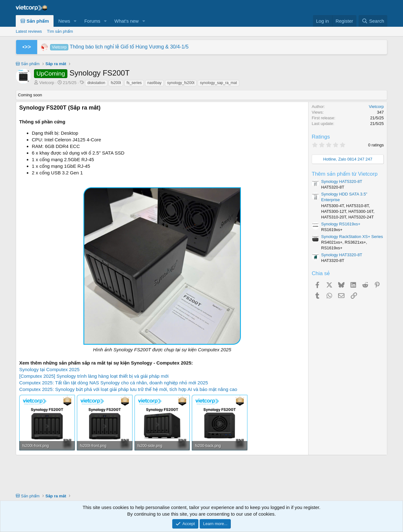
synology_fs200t (181, 83)
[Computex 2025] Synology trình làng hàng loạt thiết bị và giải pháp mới (94, 376)
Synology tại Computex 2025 (49, 369)
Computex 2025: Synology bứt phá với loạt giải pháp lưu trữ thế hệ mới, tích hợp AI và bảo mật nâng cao (128, 389)
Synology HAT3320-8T (342, 255)
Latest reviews (29, 31)
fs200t (116, 83)
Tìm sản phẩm (60, 31)
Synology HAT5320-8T (342, 181)
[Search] (373, 21)
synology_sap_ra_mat (218, 83)
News (64, 21)
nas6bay (154, 83)
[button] (75, 21)
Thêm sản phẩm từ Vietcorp (345, 174)
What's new (126, 21)
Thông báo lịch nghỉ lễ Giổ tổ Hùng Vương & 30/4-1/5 (119, 47)
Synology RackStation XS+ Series (352, 237)
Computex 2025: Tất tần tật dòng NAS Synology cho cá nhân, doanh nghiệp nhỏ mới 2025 (114, 383)
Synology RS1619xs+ (341, 224)
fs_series (134, 83)
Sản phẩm (35, 21)
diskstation (96, 83)
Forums (92, 21)
